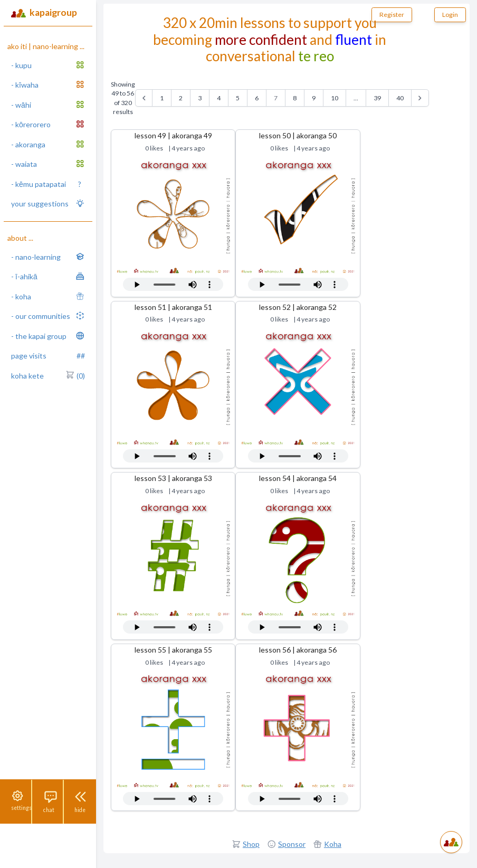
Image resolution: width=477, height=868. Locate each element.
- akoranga (48, 144)
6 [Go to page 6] (257, 98)
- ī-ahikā (48, 276)
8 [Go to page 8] (295, 98)
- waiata (48, 164)
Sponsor (292, 844)
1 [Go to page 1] (162, 98)
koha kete (48, 376)
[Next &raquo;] (420, 98)
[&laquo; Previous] (144, 98)
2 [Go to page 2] (181, 98)
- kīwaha (48, 84)
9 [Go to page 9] (314, 98)
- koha (48, 296)
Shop (251, 844)
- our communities (48, 316)
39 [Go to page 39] (377, 98)
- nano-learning (48, 257)
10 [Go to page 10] (335, 98)
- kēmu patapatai (46, 184)
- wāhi (48, 105)
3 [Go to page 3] (200, 98)
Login (450, 15)
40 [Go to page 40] (400, 98)
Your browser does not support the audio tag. (173, 284)
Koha (333, 844)
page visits (48, 356)
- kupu (48, 65)
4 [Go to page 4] (219, 98)
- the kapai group (48, 336)
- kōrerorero (48, 124)
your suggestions (48, 203)
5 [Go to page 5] (238, 98)
